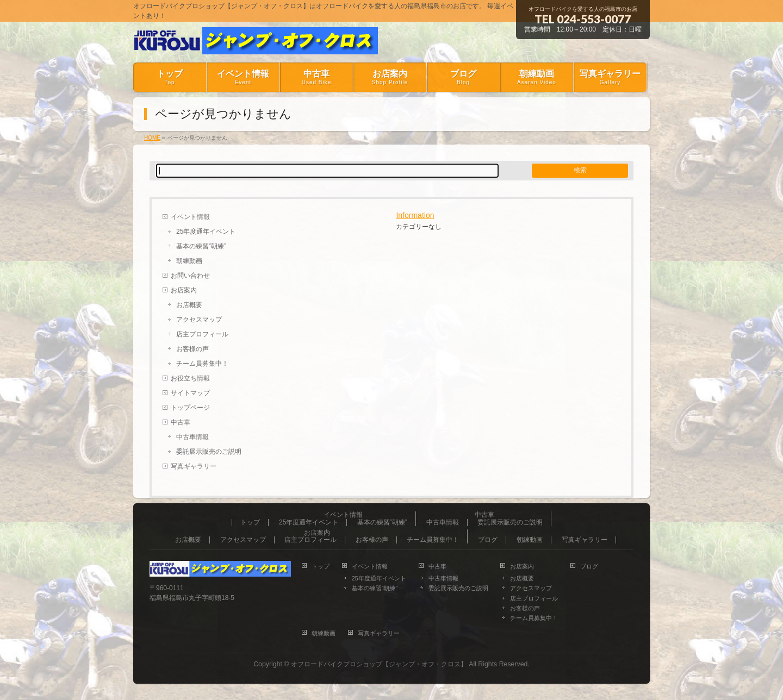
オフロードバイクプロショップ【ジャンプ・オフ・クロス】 (379, 664)
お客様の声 (192, 349)
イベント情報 (190, 217)
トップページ (190, 408)
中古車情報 (192, 437)
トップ (250, 523)
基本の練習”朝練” (201, 246)
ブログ (488, 540)
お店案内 (184, 290)
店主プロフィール (202, 334)
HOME (152, 138)
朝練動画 (189, 261)
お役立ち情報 (190, 378)
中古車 (181, 422)
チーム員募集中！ (202, 364)
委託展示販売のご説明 (209, 452)
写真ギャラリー (194, 466)
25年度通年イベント (206, 232)
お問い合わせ (190, 276)
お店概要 (189, 305)
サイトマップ (190, 393)
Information (415, 215)
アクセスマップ (199, 320)
